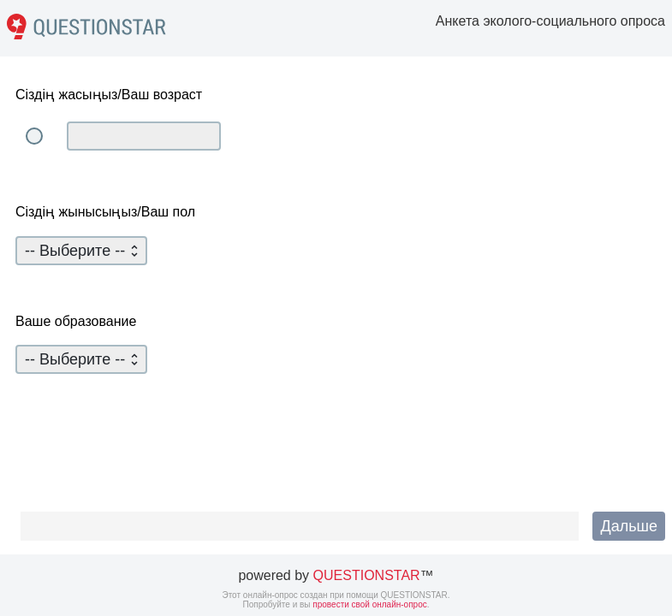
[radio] (34, 136)
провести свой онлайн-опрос (369, 604)
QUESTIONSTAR (367, 575)
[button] (629, 526)
